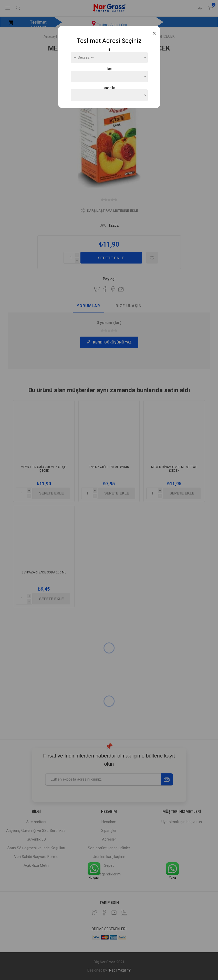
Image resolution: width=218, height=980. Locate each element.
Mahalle (109, 88)
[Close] (154, 33)
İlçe (109, 69)
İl (109, 50)
